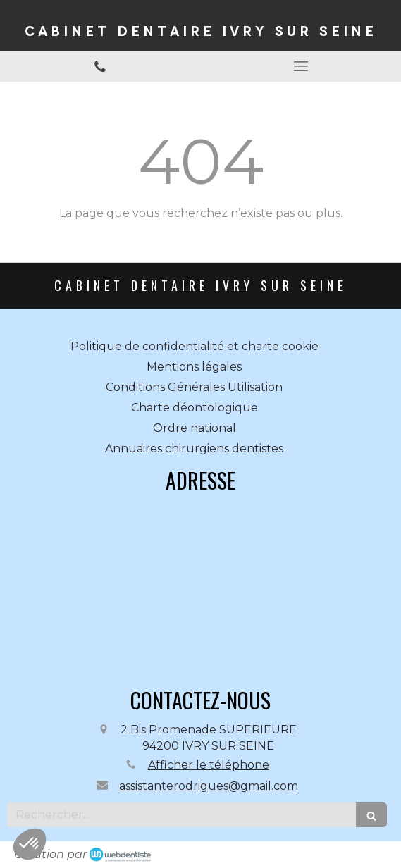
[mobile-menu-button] (301, 66)
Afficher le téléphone (209, 765)
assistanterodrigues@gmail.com (209, 786)
